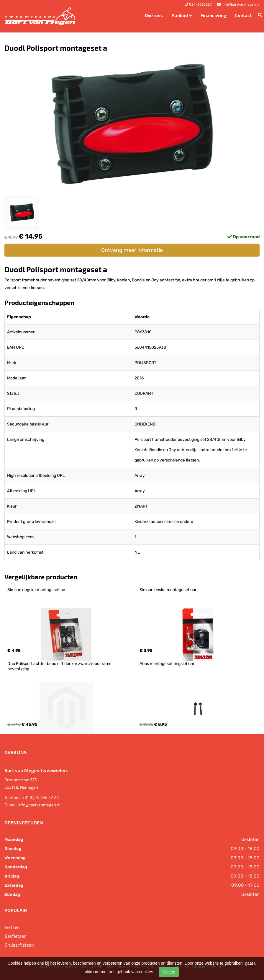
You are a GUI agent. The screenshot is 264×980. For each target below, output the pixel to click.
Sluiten (169, 972)
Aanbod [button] (182, 15)
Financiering (213, 15)
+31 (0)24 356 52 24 (41, 797)
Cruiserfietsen (19, 945)
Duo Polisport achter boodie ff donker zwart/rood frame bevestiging (60, 666)
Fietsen (12, 927)
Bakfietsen (16, 936)
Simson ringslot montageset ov (36, 590)
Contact (243, 15)
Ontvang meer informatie (132, 250)
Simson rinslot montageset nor (168, 590)
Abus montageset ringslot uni (167, 664)
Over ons (154, 15)
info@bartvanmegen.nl (39, 805)
